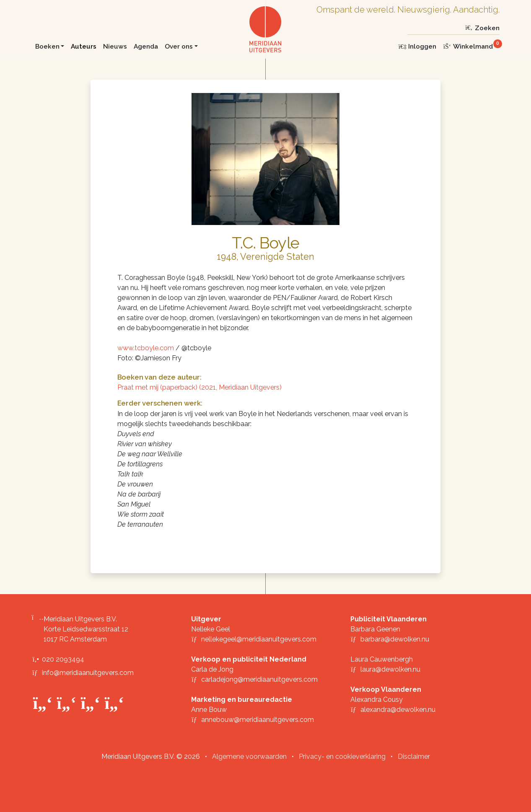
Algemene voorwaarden (249, 756)
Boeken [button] (47, 46)
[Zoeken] (435, 28)
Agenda (146, 46)
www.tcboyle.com (146, 348)
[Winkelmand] (471, 46)
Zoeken (482, 28)
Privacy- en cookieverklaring (342, 756)
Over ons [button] (179, 46)
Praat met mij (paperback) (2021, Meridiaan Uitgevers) (199, 387)
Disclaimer (414, 756)
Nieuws (115, 46)
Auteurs (84, 46)
